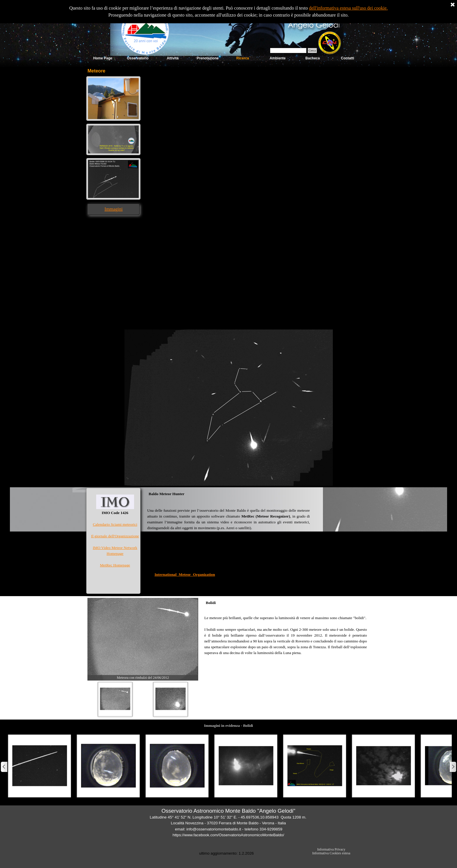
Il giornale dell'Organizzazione (115, 536)
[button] (113, 78)
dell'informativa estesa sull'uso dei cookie (348, 8)
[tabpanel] (113, 209)
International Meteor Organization (185, 574)
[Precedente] (4, 767)
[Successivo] (453, 767)
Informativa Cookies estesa (331, 853)
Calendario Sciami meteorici (115, 524)
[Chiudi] (453, 5)
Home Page (103, 58)
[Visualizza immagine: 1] (115, 699)
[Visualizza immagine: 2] (171, 699)
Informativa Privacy (331, 849)
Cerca (312, 51)
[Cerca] (288, 51)
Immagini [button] (114, 209)
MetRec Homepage (115, 565)
